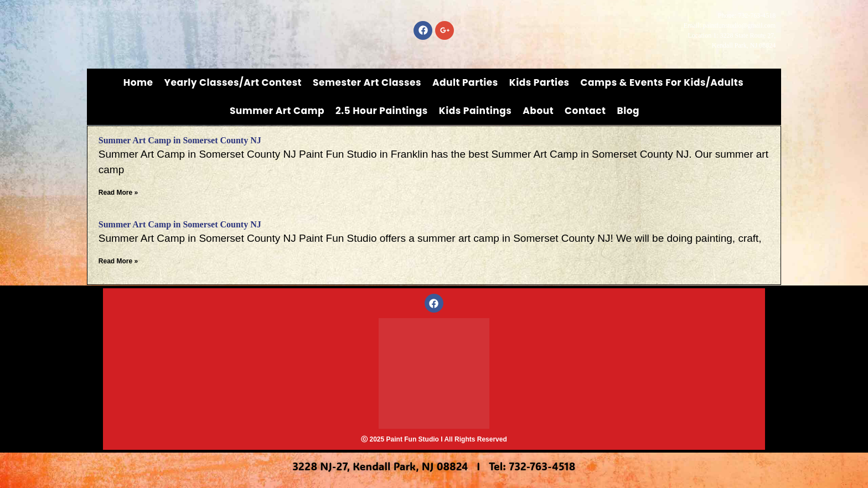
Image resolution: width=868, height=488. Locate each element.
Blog (628, 111)
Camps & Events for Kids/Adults (662, 82)
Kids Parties (539, 82)
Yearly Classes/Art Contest (233, 82)
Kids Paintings (476, 111)
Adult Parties (465, 82)
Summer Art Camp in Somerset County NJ (180, 140)
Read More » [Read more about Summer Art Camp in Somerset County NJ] (118, 193)
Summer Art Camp (277, 111)
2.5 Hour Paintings (382, 111)
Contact (585, 111)
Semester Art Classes (367, 82)
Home (138, 82)
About (538, 111)
